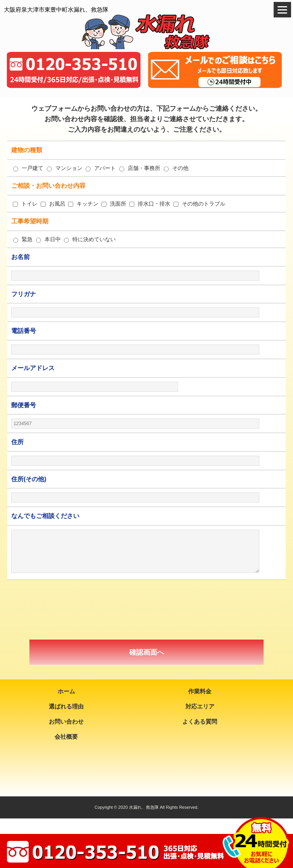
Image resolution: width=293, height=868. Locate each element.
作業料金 (200, 691)
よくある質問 (200, 721)
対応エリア (200, 706)
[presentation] (147, 610)
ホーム (66, 691)
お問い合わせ (66, 721)
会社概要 (66, 737)
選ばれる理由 (66, 706)
